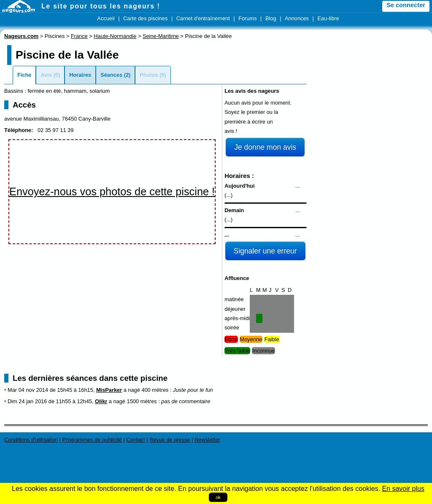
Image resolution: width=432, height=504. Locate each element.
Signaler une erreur (265, 251)
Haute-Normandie (115, 36)
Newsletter (207, 440)
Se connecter (406, 5)
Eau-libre (328, 18)
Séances (111, 75)
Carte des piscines (145, 18)
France (79, 36)
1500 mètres (142, 401)
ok (218, 497)
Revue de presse (170, 440)
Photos (149, 75)
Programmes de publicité (92, 440)
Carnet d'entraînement (203, 18)
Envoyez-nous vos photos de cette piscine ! (112, 191)
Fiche (24, 75)
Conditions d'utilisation (31, 440)
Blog (271, 18)
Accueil (106, 18)
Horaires (80, 75)
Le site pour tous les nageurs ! (101, 6)
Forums (247, 18)
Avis (46, 75)
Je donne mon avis (265, 147)
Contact (135, 440)
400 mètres (155, 390)
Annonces (297, 18)
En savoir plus (403, 489)
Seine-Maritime (161, 36)
